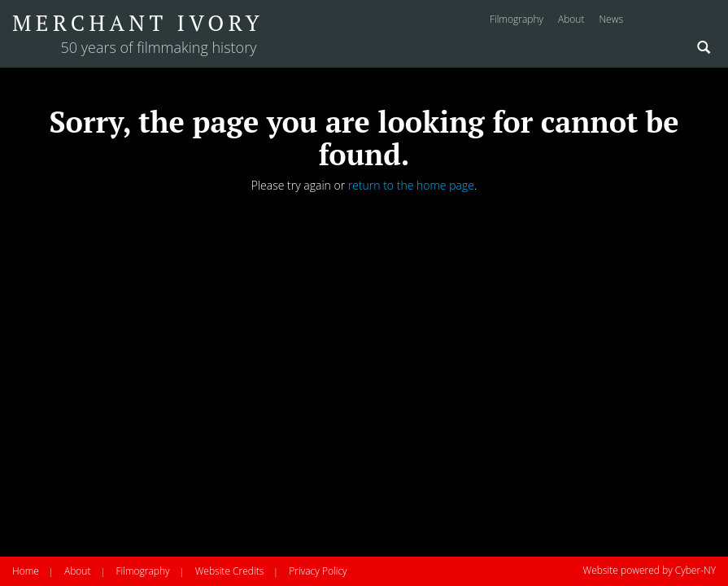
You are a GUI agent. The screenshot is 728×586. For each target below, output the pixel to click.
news (611, 19)
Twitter (705, 21)
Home (26, 571)
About (77, 571)
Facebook (675, 21)
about (571, 19)
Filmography (142, 571)
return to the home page (411, 185)
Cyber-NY (695, 570)
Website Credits (230, 571)
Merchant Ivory (138, 23)
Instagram (647, 21)
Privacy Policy (318, 571)
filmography (517, 19)
